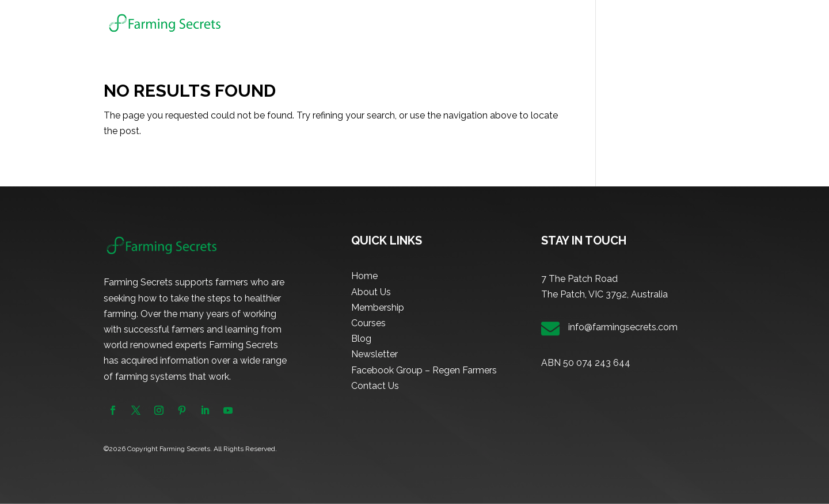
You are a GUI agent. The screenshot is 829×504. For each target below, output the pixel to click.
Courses (557, 23)
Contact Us (375, 386)
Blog (609, 23)
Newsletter (656, 23)
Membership (501, 23)
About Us (444, 23)
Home (399, 23)
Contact (709, 23)
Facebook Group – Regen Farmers (424, 370)
